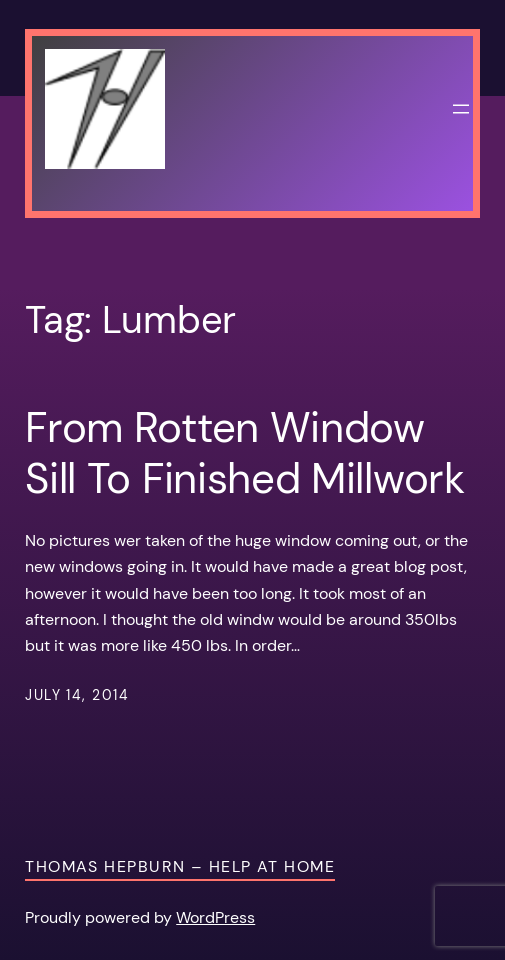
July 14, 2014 (77, 695)
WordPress (215, 917)
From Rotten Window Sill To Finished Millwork (244, 453)
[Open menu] (461, 109)
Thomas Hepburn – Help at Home (180, 866)
